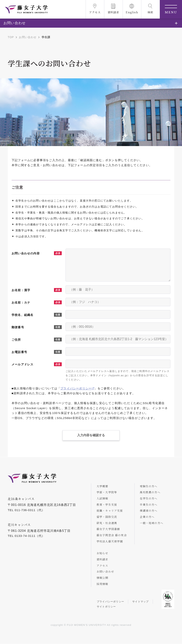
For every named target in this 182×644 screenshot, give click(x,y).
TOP (11, 37)
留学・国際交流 (107, 517)
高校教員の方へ (151, 492)
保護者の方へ (149, 511)
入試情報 (103, 498)
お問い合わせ (28, 37)
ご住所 (16, 340)
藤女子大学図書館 (109, 529)
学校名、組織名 (22, 315)
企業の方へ (148, 517)
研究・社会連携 (107, 523)
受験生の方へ (149, 486)
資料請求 (103, 559)
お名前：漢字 (21, 290)
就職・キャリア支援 (110, 511)
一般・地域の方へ (152, 523)
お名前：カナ (21, 302)
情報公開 (103, 578)
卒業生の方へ (149, 504)
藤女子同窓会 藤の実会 (112, 535)
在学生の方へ (149, 498)
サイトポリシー (107, 607)
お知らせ (103, 553)
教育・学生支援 (107, 504)
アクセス (103, 566)
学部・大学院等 (107, 492)
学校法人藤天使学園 (110, 541)
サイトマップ (141, 602)
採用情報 (103, 584)
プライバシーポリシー (76, 388)
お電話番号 (19, 352)
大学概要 (103, 486)
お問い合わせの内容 (26, 253)
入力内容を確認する (91, 435)
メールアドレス (22, 364)
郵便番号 (18, 327)
